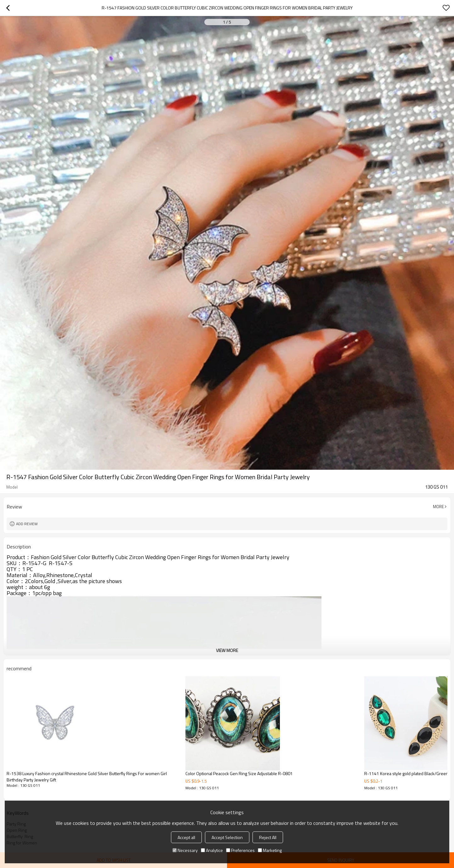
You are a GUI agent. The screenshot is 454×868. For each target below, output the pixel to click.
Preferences (240, 850)
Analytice (212, 850)
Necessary (185, 850)
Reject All (268, 837)
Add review (27, 524)
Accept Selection (227, 837)
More (438, 507)
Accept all (186, 837)
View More (227, 650)
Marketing (270, 850)
